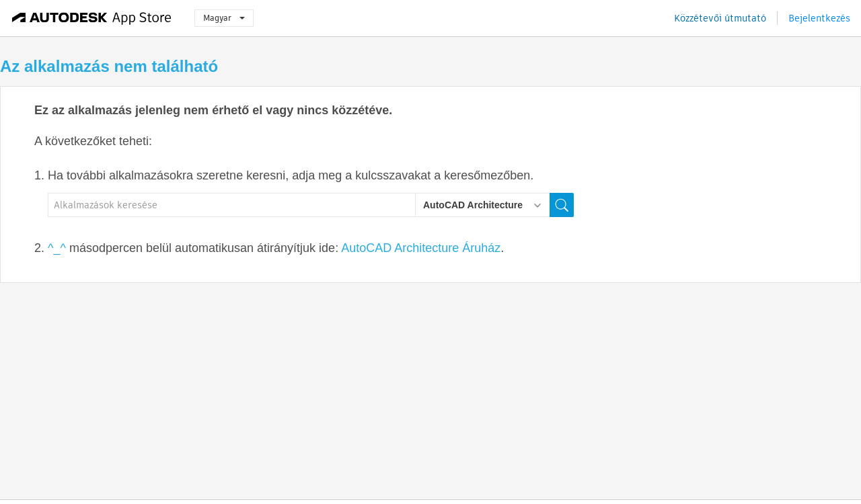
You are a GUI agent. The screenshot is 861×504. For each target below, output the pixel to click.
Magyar (224, 18)
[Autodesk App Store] (92, 18)
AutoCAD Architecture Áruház (421, 248)
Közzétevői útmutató (720, 18)
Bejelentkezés (819, 18)
